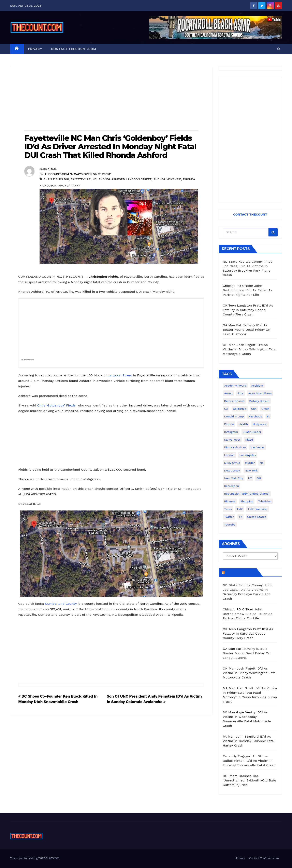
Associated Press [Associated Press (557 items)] (260, 393)
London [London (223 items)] (229, 455)
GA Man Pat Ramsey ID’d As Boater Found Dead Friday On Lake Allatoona (247, 330)
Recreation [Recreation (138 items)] (232, 486)
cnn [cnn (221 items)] (254, 409)
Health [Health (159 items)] (243, 424)
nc (95, 179)
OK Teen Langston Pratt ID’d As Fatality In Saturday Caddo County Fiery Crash (248, 310)
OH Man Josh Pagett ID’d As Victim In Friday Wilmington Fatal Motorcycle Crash (250, 349)
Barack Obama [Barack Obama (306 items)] (234, 401)
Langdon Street (120, 375)
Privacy (35, 49)
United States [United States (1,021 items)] (257, 517)
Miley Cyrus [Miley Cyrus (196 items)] (232, 463)
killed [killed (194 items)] (249, 440)
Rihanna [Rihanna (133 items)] (230, 501)
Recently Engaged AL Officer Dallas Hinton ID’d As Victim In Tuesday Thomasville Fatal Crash (249, 761)
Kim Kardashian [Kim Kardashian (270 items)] (235, 447)
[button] (279, 49)
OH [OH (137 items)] (259, 478)
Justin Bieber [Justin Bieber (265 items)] (252, 432)
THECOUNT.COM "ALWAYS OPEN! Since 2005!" (78, 174)
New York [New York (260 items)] (251, 470)
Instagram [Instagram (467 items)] (231, 432)
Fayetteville (81, 179)
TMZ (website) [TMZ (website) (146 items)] (258, 509)
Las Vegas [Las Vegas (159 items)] (257, 447)
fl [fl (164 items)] (268, 416)
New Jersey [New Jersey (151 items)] (232, 470)
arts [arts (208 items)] (240, 393)
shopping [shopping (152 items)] (247, 501)
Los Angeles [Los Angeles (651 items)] (248, 455)
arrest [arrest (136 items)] (229, 393)
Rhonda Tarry (69, 185)
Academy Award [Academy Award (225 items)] (235, 386)
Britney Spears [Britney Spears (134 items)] (259, 401)
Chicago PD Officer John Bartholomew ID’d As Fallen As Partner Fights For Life (248, 290)
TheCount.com (240, 572)
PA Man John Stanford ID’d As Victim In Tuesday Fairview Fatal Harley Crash (249, 741)
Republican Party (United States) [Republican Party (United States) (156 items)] (247, 494)
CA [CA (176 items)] (226, 409)
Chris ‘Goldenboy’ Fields (56, 405)
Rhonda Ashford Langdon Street (125, 179)
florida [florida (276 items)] (229, 424)
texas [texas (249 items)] (228, 509)
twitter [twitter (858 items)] (229, 517)
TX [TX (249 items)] (241, 517)
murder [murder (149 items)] (250, 463)
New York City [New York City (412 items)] (234, 478)
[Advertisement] (111, 99)
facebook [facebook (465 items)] (255, 416)
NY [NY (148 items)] (250, 478)
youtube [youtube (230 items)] (230, 524)
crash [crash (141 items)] (266, 409)
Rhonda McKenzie (167, 179)
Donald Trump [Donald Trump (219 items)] (234, 416)
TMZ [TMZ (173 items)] (240, 509)
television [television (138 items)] (265, 501)
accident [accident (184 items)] (257, 386)
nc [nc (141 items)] (262, 463)
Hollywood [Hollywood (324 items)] (260, 424)
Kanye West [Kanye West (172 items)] (232, 440)
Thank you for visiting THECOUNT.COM (35, 858)
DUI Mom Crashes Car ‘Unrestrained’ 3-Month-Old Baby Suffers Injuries (250, 780)
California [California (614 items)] (240, 409)
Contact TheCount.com (73, 49)
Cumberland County (61, 604)
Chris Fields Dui (56, 179)
